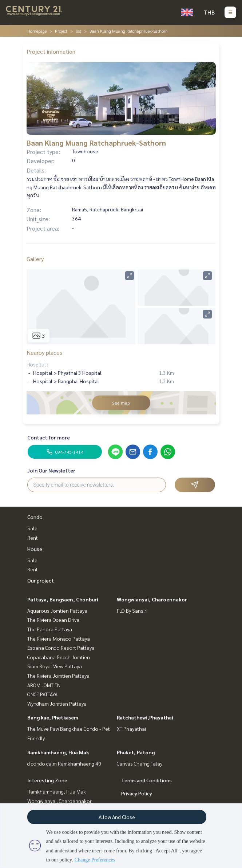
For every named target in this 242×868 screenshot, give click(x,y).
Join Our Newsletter (51, 470)
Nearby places (44, 352)
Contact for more (49, 437)
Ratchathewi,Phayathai (145, 717)
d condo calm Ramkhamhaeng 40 (64, 763)
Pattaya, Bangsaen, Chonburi (63, 599)
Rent (33, 538)
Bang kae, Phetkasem (53, 717)
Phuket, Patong (136, 752)
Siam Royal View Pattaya (55, 666)
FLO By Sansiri (132, 611)
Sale (32, 528)
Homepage (37, 31)
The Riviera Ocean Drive (53, 620)
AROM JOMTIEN (44, 685)
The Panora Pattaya (50, 629)
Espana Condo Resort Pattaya (61, 648)
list (78, 31)
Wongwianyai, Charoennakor (152, 599)
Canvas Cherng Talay (140, 763)
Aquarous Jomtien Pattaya (57, 611)
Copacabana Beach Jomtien (59, 657)
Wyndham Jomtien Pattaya (57, 703)
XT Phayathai (131, 729)
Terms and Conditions (146, 780)
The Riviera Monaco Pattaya (59, 638)
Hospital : (37, 364)
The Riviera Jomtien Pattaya (58, 676)
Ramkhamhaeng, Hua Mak (58, 752)
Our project (41, 580)
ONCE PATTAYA (42, 694)
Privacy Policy (137, 793)
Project (61, 31)
